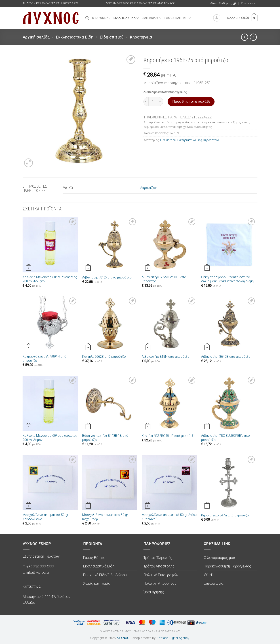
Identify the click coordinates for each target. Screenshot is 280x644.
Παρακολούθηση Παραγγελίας (227, 566)
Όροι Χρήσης (154, 592)
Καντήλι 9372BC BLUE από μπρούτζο (169, 436)
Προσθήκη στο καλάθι (191, 102)
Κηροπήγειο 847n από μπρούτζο (225, 515)
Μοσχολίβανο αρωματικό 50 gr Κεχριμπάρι (105, 517)
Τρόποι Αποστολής (159, 566)
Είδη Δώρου (152, 18)
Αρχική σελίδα (36, 37)
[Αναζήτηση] (87, 18)
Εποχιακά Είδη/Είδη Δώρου (105, 575)
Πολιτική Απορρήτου (160, 583)
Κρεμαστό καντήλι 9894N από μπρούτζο (44, 359)
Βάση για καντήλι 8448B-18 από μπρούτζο (105, 438)
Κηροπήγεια (141, 37)
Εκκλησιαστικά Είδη (75, 37)
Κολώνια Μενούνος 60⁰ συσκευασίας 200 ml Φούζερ (50, 279)
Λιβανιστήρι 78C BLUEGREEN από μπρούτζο (225, 438)
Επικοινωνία (249, 3)
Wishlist (210, 575)
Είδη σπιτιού (112, 37)
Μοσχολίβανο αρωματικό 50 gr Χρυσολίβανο (45, 517)
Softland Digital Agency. (173, 638)
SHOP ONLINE (101, 18)
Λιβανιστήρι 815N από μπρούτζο (166, 357)
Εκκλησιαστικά (126, 18)
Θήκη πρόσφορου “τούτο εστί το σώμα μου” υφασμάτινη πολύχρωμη (227, 279)
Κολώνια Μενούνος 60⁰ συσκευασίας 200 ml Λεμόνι (50, 438)
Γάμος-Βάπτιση (178, 18)
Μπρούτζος (148, 188)
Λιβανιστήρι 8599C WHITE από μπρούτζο (164, 279)
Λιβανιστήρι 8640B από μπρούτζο (226, 357)
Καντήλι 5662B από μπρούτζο (104, 357)
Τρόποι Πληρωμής (158, 558)
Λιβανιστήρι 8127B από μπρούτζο (107, 277)
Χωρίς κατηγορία (97, 583)
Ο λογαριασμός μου (219, 558)
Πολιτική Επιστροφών (161, 575)
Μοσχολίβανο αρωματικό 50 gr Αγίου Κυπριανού (169, 517)
